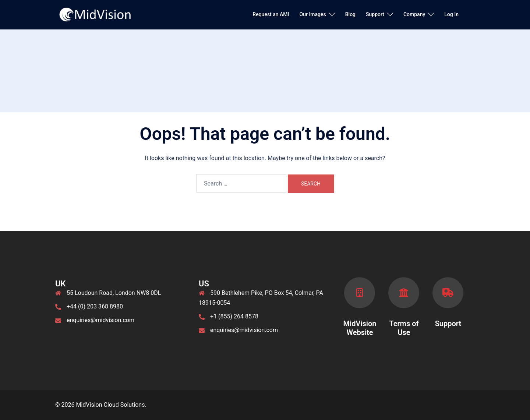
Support (375, 14)
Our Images (313, 14)
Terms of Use (404, 328)
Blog (350, 14)
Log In (451, 14)
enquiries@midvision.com (100, 320)
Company (414, 14)
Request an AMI (271, 14)
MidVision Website (360, 328)
